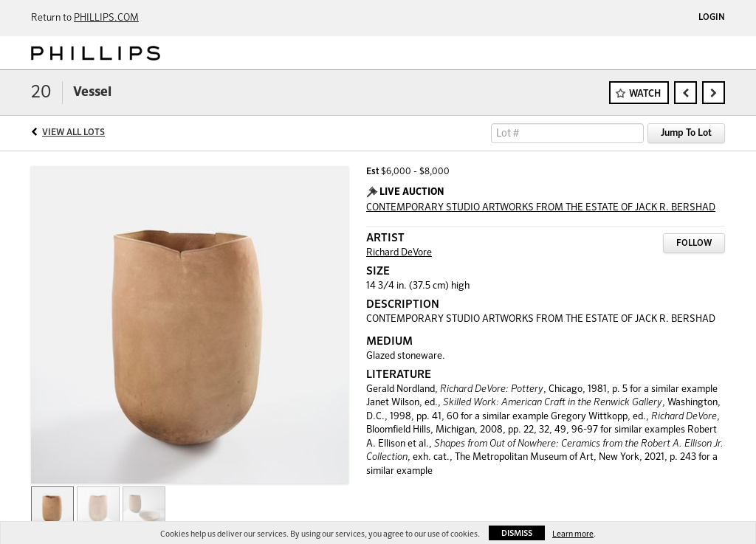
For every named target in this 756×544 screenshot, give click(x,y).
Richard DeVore (399, 253)
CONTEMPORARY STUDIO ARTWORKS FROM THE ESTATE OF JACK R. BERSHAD (541, 208)
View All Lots (73, 133)
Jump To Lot (686, 133)
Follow (694, 244)
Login (712, 18)
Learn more (573, 534)
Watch (645, 94)
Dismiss (517, 533)
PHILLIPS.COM (106, 18)
